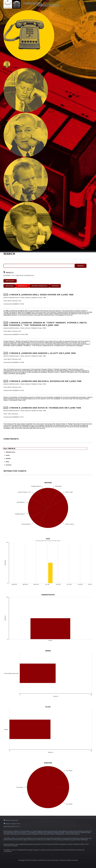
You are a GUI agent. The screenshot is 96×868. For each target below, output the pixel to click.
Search (81, 266)
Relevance (10, 286)
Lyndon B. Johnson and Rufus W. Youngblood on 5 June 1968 (45, 408)
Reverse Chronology (40, 286)
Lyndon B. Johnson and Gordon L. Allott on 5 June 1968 (42, 353)
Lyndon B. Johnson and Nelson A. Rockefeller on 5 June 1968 (45, 381)
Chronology (23, 286)
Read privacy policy (12, 820)
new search (10, 281)
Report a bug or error (13, 824)
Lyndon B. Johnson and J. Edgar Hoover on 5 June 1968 (41, 295)
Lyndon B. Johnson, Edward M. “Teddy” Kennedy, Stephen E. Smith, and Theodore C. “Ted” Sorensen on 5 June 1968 (45, 324)
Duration (55, 286)
